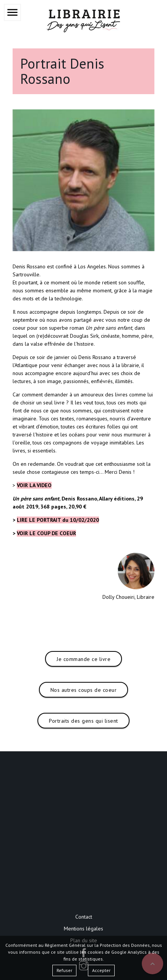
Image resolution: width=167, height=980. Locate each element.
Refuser (64, 970)
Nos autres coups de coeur (84, 690)
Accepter (101, 970)
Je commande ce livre (83, 659)
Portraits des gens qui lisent (83, 721)
